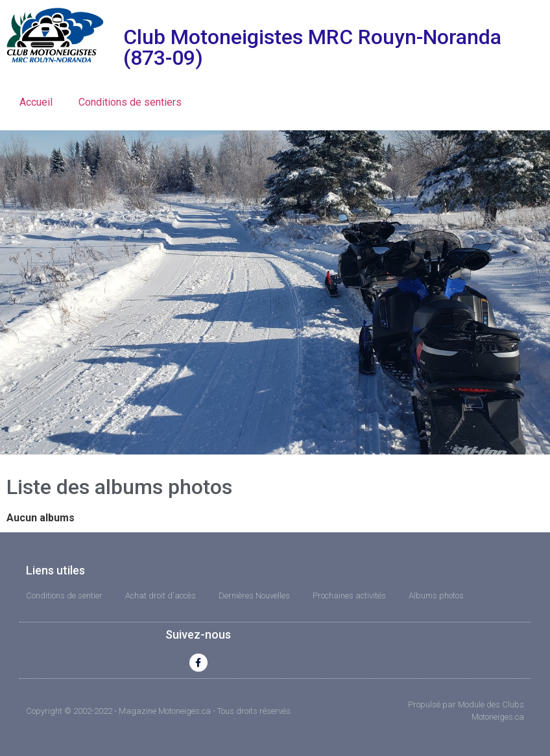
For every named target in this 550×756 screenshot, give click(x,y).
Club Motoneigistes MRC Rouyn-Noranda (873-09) (312, 47)
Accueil (36, 102)
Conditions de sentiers (130, 102)
